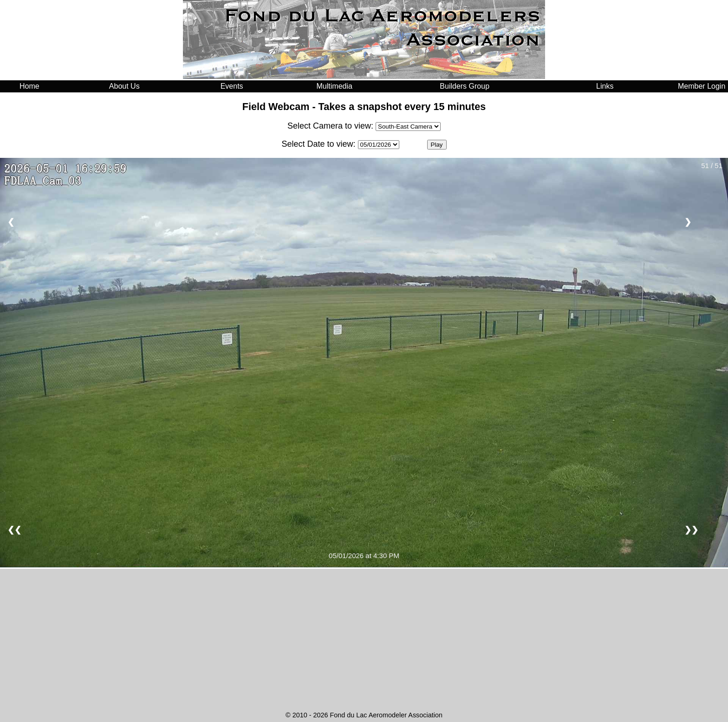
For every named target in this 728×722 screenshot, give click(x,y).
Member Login (702, 86)
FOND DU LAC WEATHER (364, 673)
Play (437, 145)
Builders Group (465, 86)
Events (232, 86)
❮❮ (14, 530)
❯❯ (691, 530)
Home (29, 86)
